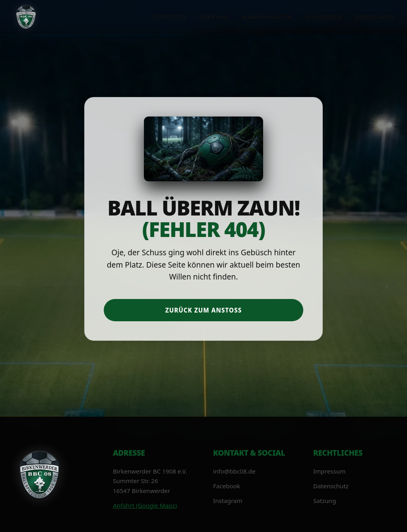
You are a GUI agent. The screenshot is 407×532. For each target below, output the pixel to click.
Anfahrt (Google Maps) (145, 505)
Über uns (214, 17)
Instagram (228, 501)
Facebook (227, 486)
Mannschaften (267, 17)
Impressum (329, 471)
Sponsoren (324, 17)
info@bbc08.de (234, 471)
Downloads (375, 17)
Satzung (325, 501)
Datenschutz (331, 486)
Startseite (169, 17)
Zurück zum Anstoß (204, 310)
